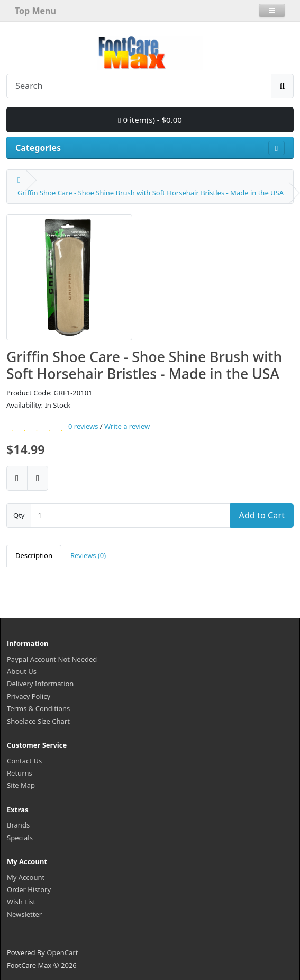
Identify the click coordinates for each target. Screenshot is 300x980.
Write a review (127, 426)
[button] (272, 11)
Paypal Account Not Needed (52, 659)
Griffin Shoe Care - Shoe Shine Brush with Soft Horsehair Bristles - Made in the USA (151, 193)
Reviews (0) (88, 555)
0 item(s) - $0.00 (150, 120)
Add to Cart (262, 515)
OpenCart (62, 952)
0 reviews (83, 426)
